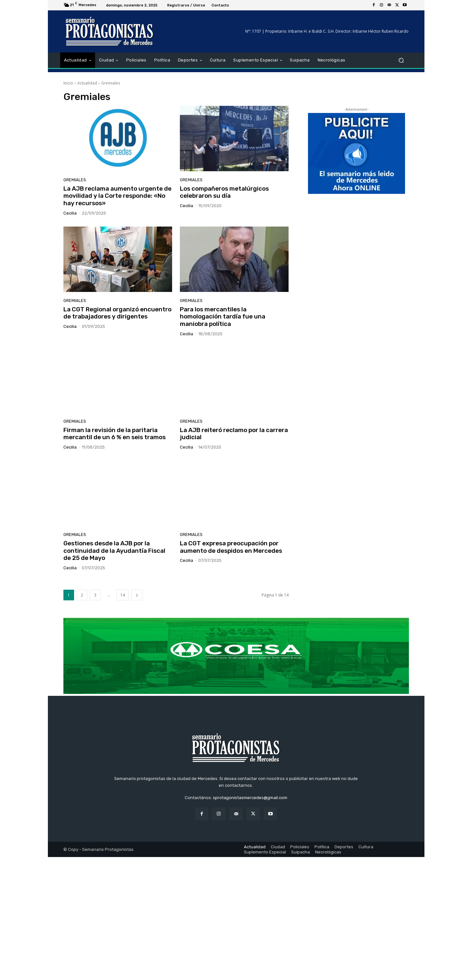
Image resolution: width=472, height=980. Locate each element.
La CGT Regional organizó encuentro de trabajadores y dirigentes (117, 313)
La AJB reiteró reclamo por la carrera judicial (234, 434)
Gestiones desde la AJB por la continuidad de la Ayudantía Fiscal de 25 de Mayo (114, 551)
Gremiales (75, 180)
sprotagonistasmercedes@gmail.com (250, 921)
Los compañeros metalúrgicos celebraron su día (224, 192)
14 (123, 595)
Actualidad (87, 83)
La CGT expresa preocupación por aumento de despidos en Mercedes (231, 547)
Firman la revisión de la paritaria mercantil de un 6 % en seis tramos (115, 434)
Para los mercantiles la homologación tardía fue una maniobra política (223, 317)
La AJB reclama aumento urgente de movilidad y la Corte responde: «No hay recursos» (117, 196)
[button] (401, 60)
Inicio (68, 83)
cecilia (70, 213)
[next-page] (137, 595)
